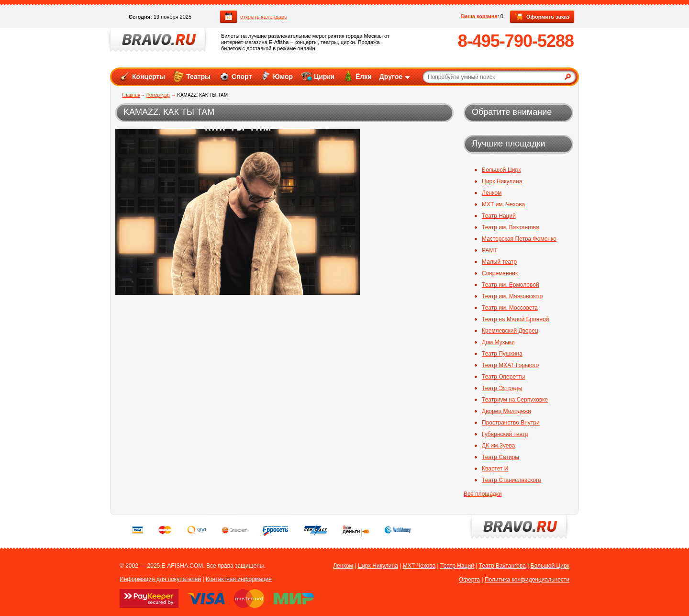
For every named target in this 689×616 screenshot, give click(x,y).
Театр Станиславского (511, 480)
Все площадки (483, 494)
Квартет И (495, 469)
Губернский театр (505, 434)
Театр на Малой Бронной (515, 319)
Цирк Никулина (502, 181)
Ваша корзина (479, 16)
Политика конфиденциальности (527, 580)
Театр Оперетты (503, 377)
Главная (131, 95)
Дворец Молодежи (506, 411)
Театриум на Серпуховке (515, 400)
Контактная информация (239, 579)
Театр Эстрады (502, 388)
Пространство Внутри (511, 423)
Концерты (142, 76)
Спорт (235, 76)
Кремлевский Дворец (510, 331)
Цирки (317, 76)
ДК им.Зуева (498, 446)
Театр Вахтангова (502, 566)
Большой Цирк (501, 170)
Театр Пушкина (502, 354)
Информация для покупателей (160, 579)
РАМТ (490, 250)
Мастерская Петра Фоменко (519, 239)
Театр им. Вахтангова (511, 227)
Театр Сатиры (500, 457)
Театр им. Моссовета (510, 308)
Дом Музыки (498, 342)
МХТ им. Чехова (503, 204)
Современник (500, 273)
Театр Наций (499, 216)
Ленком (492, 193)
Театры (192, 76)
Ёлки (357, 76)
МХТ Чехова (419, 566)
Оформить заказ (542, 17)
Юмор (276, 76)
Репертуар (158, 95)
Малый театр (499, 262)
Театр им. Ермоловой (511, 285)
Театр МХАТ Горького (510, 365)
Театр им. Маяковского (512, 296)
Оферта (469, 580)
